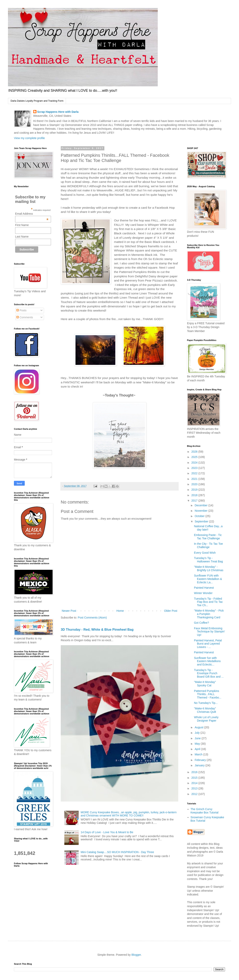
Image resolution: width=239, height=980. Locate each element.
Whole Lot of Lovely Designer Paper (206, 719)
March (199, 754)
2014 (195, 783)
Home (120, 611)
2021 (195, 479)
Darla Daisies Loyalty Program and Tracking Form (37, 101)
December (201, 505)
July (197, 733)
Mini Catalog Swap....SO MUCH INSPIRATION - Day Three (117, 852)
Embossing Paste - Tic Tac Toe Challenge (208, 537)
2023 (195, 468)
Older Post (171, 611)
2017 (195, 501)
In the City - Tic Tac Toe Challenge (208, 545)
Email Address (32, 214)
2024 (195, 463)
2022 (195, 473)
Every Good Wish (205, 553)
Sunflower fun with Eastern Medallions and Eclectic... (207, 661)
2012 (195, 794)
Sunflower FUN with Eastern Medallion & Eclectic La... (208, 579)
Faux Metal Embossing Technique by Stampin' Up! (209, 632)
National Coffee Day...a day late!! (208, 528)
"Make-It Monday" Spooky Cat (205, 684)
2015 (195, 778)
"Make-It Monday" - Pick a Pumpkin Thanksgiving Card (209, 614)
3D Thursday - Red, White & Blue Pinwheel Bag (97, 629)
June (198, 738)
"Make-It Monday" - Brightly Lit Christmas (209, 568)
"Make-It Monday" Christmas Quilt (205, 710)
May (198, 744)
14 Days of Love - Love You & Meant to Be (107, 832)
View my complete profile (29, 138)
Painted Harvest (204, 588)
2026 (195, 452)
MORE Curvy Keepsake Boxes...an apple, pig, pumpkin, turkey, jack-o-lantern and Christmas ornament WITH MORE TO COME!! (129, 814)
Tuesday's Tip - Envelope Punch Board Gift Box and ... (209, 673)
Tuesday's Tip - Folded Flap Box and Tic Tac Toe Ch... (208, 602)
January (200, 765)
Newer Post (69, 611)
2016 (195, 772)
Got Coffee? (201, 623)
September (202, 521)
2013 (195, 788)
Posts (21, 310)
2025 (195, 457)
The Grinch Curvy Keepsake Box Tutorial (205, 811)
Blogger (136, 955)
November (201, 511)
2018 (195, 495)
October (200, 516)
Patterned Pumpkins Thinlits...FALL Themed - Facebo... (208, 694)
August (199, 727)
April (198, 749)
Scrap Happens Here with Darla (58, 112)
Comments (25, 317)
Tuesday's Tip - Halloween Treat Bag (208, 560)
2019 (195, 490)
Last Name (22, 237)
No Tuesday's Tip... (206, 703)
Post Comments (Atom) (92, 618)
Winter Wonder (203, 593)
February (201, 760)
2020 (195, 484)
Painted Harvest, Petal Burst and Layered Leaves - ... (208, 644)
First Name (22, 225)
